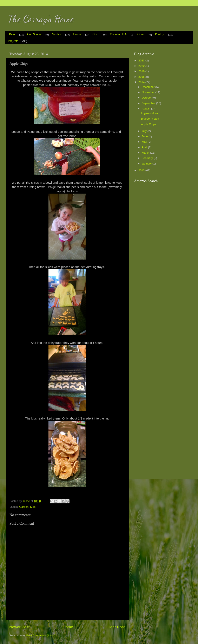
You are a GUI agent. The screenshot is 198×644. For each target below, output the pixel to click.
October (147, 98)
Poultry (159, 34)
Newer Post (19, 627)
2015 (142, 77)
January (147, 164)
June (145, 136)
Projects (13, 41)
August (146, 109)
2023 (142, 61)
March (146, 153)
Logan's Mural (150, 113)
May (145, 142)
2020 (142, 66)
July (145, 131)
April (145, 147)
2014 (142, 82)
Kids (94, 34)
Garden (57, 34)
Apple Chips (149, 124)
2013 (142, 170)
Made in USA (118, 34)
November (148, 92)
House (77, 34)
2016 (142, 71)
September (149, 103)
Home (68, 627)
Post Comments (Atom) (41, 635)
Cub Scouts (34, 34)
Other (141, 34)
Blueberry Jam (150, 119)
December (148, 87)
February (148, 158)
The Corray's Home (41, 19)
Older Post (116, 627)
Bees (12, 34)
